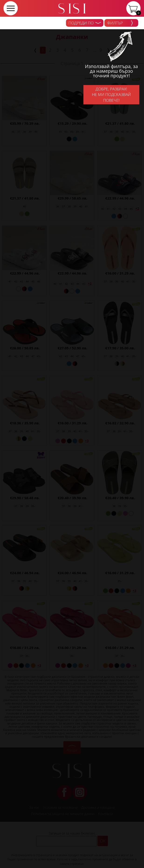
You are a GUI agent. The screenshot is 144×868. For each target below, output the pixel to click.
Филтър (120, 23)
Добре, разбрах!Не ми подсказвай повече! (111, 95)
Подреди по (85, 23)
